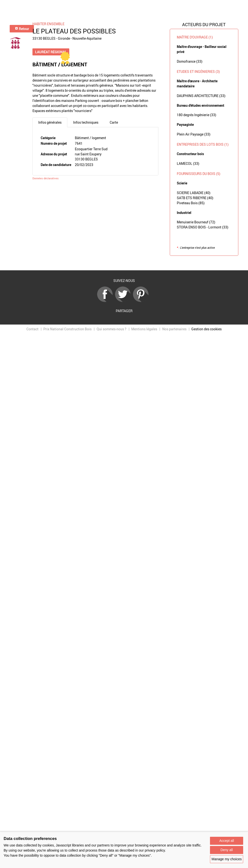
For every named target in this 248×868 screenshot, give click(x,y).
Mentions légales (144, 329)
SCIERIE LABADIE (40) (194, 193)
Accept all (227, 841)
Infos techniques (86, 122)
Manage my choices (227, 859)
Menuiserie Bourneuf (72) (196, 222)
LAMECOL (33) (188, 163)
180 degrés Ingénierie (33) (197, 115)
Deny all (227, 850)
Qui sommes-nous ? (112, 329)
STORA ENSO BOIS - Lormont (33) (203, 227)
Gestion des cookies (206, 329)
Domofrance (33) (190, 61)
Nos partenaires (174, 329)
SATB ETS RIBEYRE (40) (195, 198)
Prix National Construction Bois (67, 329)
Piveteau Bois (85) (191, 203)
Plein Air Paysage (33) (194, 134)
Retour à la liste (124, 263)
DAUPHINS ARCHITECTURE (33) (201, 96)
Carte (114, 122)
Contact (32, 329)
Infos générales (50, 122)
